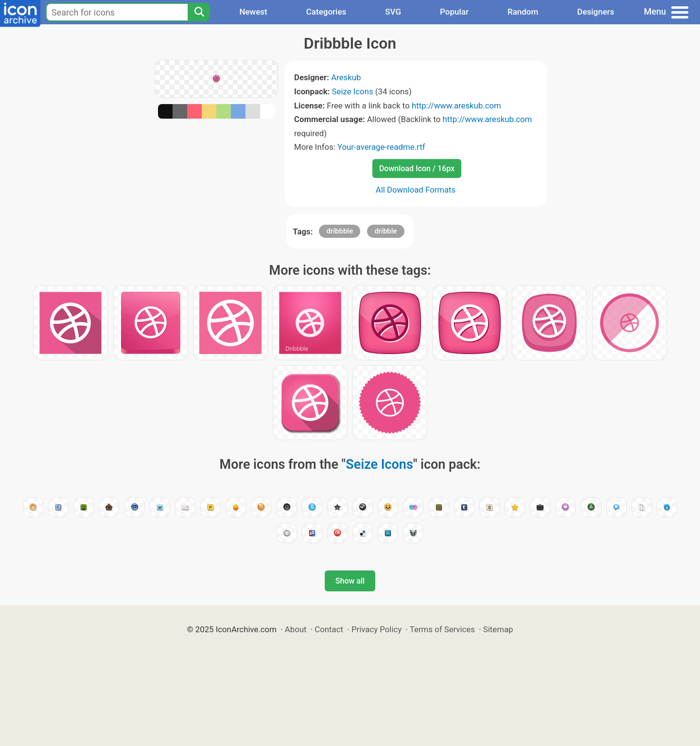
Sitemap (498, 629)
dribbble (340, 231)
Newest (253, 12)
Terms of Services (442, 629)
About (296, 629)
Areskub (346, 77)
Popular (454, 12)
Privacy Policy (376, 629)
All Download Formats (416, 190)
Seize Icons (353, 91)
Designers (595, 12)
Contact (329, 629)
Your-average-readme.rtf (381, 147)
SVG (393, 12)
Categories (326, 12)
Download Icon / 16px (417, 169)
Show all (350, 581)
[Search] (199, 12)
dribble (385, 231)
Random (523, 12)
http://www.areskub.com (456, 106)
